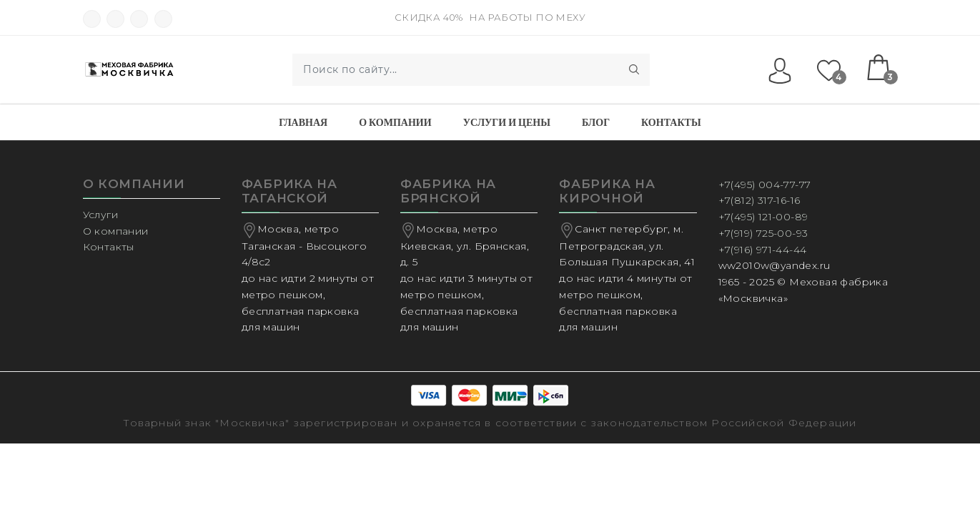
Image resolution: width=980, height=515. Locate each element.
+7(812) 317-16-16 (759, 200)
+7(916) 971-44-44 (763, 250)
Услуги (100, 215)
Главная (303, 122)
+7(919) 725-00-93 (763, 233)
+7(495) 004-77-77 (765, 185)
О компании (395, 122)
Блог (596, 122)
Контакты (671, 122)
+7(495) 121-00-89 (763, 217)
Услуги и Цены (507, 122)
